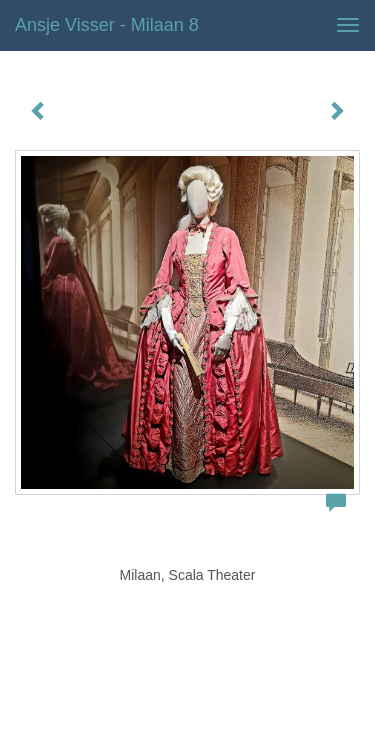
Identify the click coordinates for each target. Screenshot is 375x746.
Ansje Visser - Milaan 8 (107, 25)
